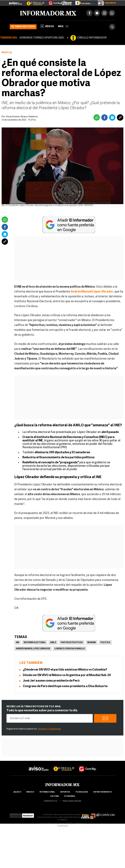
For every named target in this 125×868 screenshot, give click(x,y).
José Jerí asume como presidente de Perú (51, 681)
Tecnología (82, 792)
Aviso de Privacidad (49, 824)
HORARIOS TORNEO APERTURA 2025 (41, 38)
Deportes (65, 792)
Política (105, 643)
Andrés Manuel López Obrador (33, 649)
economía (70, 796)
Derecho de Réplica (66, 824)
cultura (55, 796)
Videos (47, 26)
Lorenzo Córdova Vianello (70, 649)
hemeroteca (50, 801)
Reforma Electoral (35, 643)
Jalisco (17, 792)
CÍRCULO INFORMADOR (92, 38)
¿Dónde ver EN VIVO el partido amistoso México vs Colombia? (65, 670)
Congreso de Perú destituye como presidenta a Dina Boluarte (65, 686)
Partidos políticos (72, 643)
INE (18, 643)
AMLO (53, 643)
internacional (47, 792)
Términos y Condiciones (49, 729)
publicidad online (72, 801)
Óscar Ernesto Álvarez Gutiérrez (22, 117)
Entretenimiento (103, 792)
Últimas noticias (23, 27)
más (63, 27)
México (6, 53)
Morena (92, 643)
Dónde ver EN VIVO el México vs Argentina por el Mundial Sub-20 (67, 675)
